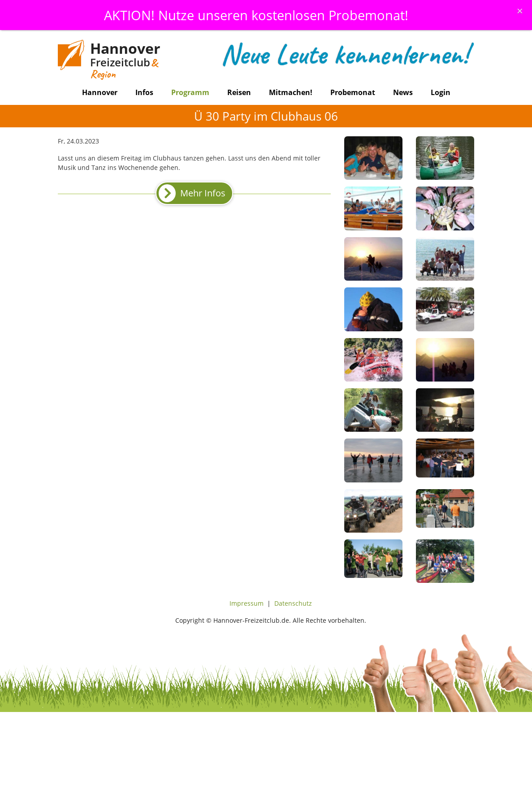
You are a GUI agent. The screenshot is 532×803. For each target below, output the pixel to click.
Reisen (239, 92)
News (403, 92)
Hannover (100, 92)
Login (441, 92)
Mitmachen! (291, 92)
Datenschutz (293, 603)
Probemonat (353, 92)
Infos (144, 92)
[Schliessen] (520, 11)
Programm (190, 92)
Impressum (247, 603)
